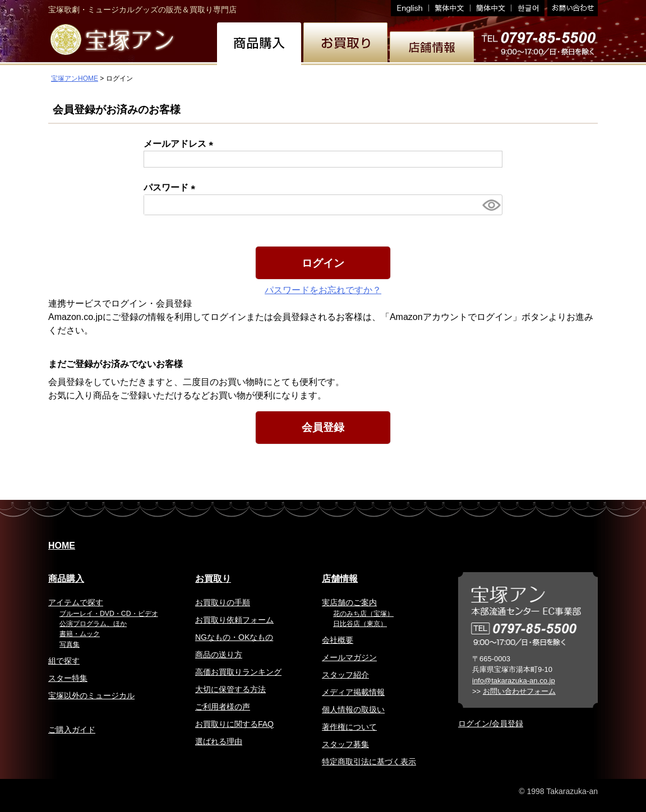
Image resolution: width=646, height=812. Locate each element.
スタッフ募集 (345, 744)
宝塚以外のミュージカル (91, 695)
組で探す (64, 661)
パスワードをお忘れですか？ (323, 290)
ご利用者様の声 (223, 707)
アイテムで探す (76, 602)
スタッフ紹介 (345, 675)
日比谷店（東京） (360, 624)
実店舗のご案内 (349, 602)
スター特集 (68, 678)
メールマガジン (349, 657)
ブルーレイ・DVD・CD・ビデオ (109, 614)
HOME (62, 546)
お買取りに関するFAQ (234, 724)
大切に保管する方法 (230, 689)
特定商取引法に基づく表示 (369, 762)
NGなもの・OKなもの (234, 637)
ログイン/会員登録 (491, 723)
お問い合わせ (571, 8)
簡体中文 (491, 8)
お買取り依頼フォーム (234, 620)
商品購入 (66, 579)
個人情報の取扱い (353, 709)
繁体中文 (450, 8)
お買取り (213, 579)
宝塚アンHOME (75, 78)
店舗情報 (340, 579)
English (410, 8)
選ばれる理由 (219, 741)
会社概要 (338, 640)
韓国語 (528, 8)
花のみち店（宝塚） (363, 614)
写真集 (70, 644)
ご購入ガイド (72, 730)
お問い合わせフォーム (519, 691)
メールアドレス (181, 144)
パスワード (172, 187)
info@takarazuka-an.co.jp (514, 681)
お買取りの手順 (223, 602)
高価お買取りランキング (238, 672)
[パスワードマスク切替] (491, 205)
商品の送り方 (219, 655)
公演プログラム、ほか (93, 624)
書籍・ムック (80, 634)
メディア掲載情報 (353, 692)
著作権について (349, 727)
